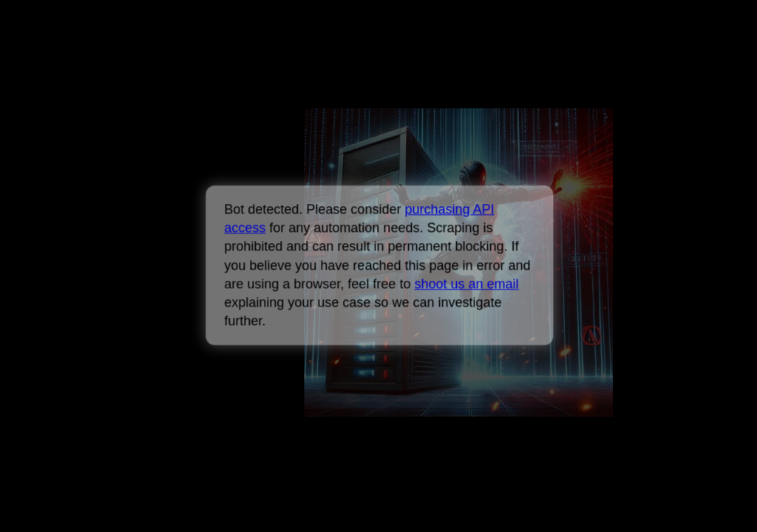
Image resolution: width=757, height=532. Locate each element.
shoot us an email (466, 284)
